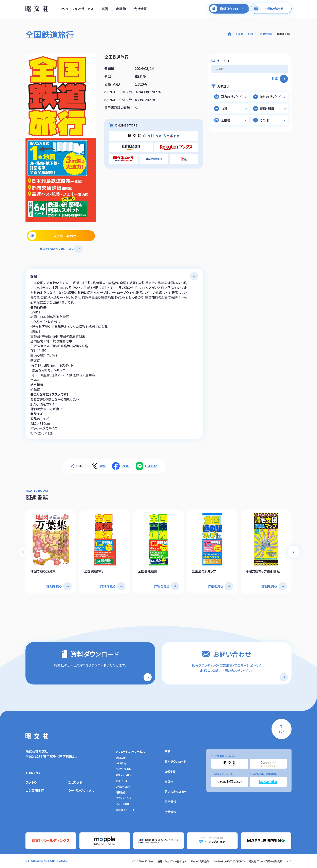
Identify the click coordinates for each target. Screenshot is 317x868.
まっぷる (31, 782)
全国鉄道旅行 (284, 34)
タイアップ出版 (124, 769)
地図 (250, 34)
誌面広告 (121, 758)
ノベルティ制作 (123, 787)
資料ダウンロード (175, 761)
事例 (105, 9)
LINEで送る (151, 466)
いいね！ (126, 466)
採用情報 (170, 802)
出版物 (121, 9)
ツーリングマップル (81, 791)
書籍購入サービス (125, 810)
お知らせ (170, 772)
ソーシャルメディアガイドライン (229, 861)
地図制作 (121, 793)
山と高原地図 (35, 791)
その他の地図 (265, 34)
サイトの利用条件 (200, 861)
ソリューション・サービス (77, 9)
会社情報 (140, 9)
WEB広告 (121, 764)
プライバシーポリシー (142, 861)
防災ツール (122, 781)
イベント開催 (123, 804)
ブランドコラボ (123, 798)
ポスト (103, 466)
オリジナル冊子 (124, 775)
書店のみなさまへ (176, 792)
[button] (294, 552)
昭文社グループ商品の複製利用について (270, 861)
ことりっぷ (75, 782)
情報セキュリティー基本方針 (172, 861)
